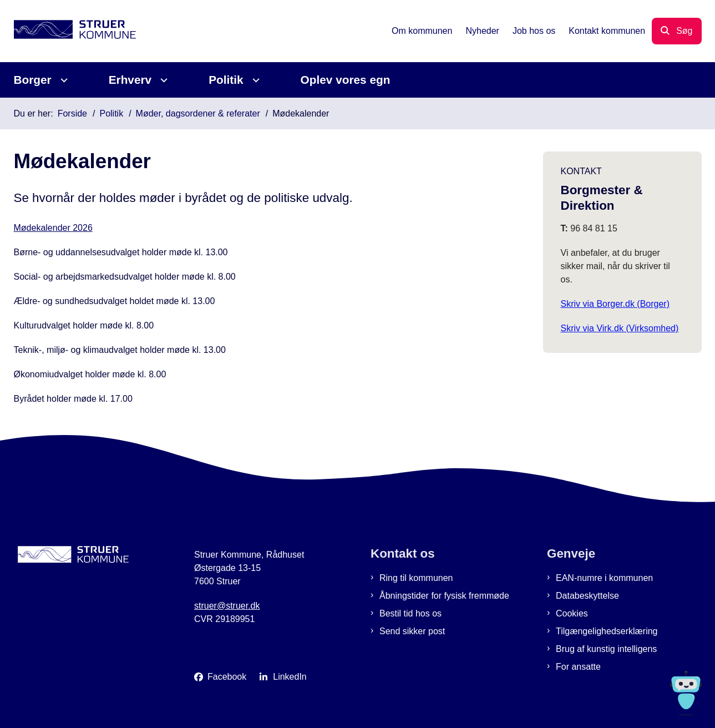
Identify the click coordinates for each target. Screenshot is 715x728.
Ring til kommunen (416, 578)
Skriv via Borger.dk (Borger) (615, 304)
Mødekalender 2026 (53, 228)
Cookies (572, 613)
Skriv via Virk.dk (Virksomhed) (620, 328)
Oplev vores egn (346, 80)
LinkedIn (290, 677)
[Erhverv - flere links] (162, 80)
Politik (226, 80)
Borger (33, 80)
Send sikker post (412, 631)
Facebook (227, 677)
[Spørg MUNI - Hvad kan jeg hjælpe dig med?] (686, 693)
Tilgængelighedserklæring (607, 631)
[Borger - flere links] (62, 80)
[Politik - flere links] (254, 80)
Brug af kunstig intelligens (606, 649)
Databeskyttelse (587, 596)
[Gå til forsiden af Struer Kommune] (75, 31)
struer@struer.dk (227, 606)
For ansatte (578, 667)
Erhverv (130, 80)
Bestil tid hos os (410, 613)
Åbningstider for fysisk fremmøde (444, 596)
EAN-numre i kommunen (604, 578)
